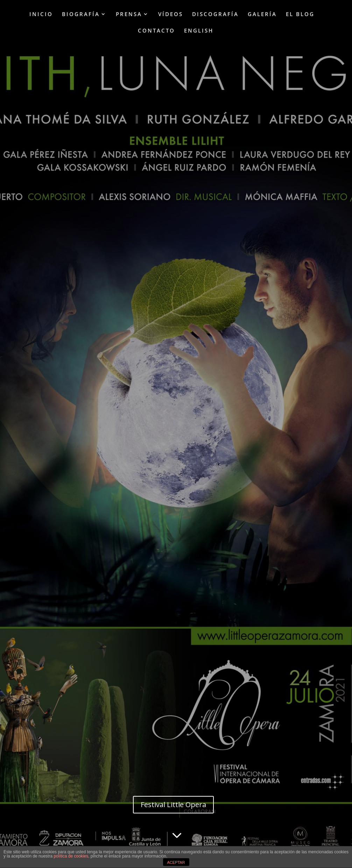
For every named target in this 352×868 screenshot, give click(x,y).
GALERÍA (262, 15)
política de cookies (71, 856)
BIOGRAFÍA (81, 15)
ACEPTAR (176, 862)
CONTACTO (156, 31)
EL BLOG (300, 15)
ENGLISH (199, 31)
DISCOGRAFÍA (215, 15)
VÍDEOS (171, 15)
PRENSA (129, 15)
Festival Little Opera (173, 805)
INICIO (41, 15)
